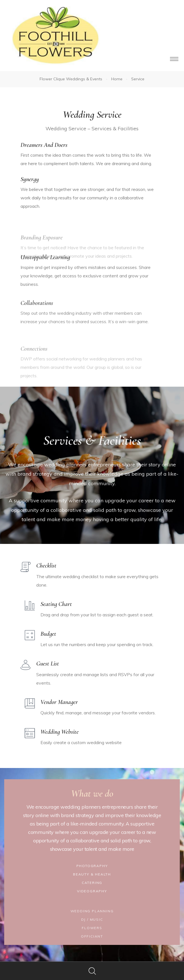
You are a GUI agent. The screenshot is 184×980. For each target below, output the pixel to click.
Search (92, 971)
